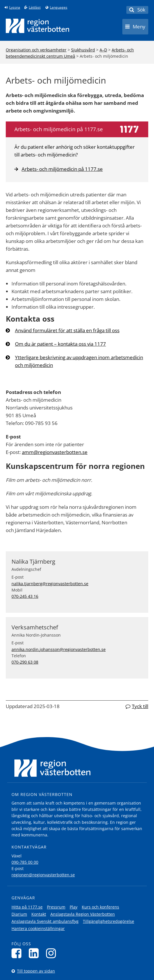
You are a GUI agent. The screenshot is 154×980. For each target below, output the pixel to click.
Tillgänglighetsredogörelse (109, 921)
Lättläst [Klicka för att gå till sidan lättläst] (35, 7)
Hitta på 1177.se (27, 907)
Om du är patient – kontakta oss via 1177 (60, 344)
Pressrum (56, 907)
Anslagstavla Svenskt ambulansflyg (45, 921)
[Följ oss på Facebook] (18, 953)
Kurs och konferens (100, 907)
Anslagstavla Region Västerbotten (83, 914)
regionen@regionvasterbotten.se (43, 875)
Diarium (19, 914)
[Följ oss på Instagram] (53, 953)
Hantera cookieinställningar (38, 928)
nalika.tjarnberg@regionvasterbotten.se (50, 584)
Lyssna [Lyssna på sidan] (15, 7)
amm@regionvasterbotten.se (55, 452)
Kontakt (39, 914)
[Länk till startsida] (37, 26)
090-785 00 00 (25, 862)
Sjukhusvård (83, 50)
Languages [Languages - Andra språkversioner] (59, 7)
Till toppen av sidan (36, 971)
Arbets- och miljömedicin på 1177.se (59, 169)
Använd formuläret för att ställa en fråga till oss (67, 330)
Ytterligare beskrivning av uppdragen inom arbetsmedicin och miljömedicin (79, 361)
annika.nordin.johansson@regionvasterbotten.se (59, 649)
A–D (103, 50)
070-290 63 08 (25, 662)
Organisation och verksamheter (36, 50)
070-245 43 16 (25, 596)
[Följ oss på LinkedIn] (35, 953)
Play (74, 907)
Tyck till (140, 706)
